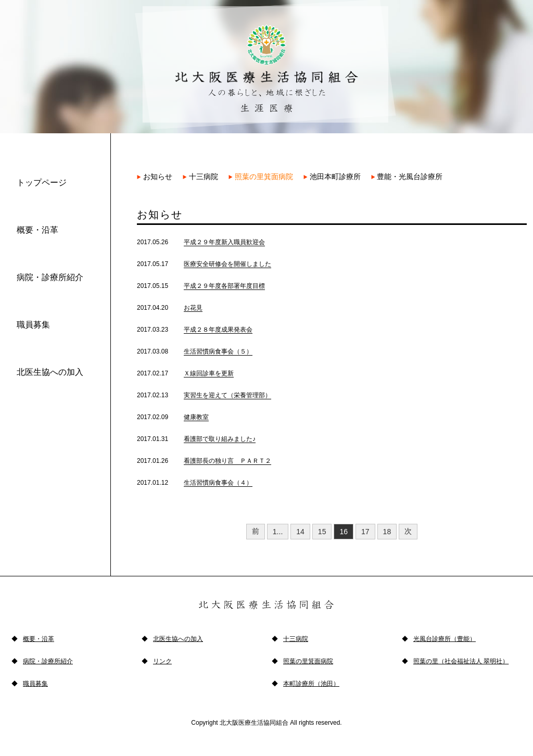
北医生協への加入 (50, 372)
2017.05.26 (201, 242)
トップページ (42, 182)
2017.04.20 (170, 308)
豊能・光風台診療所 (407, 177)
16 (344, 532)
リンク (162, 661)
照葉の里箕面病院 (261, 177)
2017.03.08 (195, 351)
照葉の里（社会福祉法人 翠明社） (461, 661)
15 (322, 532)
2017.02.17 (185, 373)
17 (365, 532)
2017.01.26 (204, 461)
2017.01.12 (195, 483)
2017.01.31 (196, 439)
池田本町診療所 (332, 177)
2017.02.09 (173, 417)
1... (278, 532)
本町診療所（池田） (311, 684)
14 (300, 532)
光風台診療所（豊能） (445, 639)
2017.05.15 (201, 286)
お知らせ (155, 177)
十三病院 (200, 177)
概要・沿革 (37, 230)
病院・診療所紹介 (50, 277)
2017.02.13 (204, 395)
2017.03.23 (195, 330)
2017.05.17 (204, 264)
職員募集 (33, 325)
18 (387, 532)
